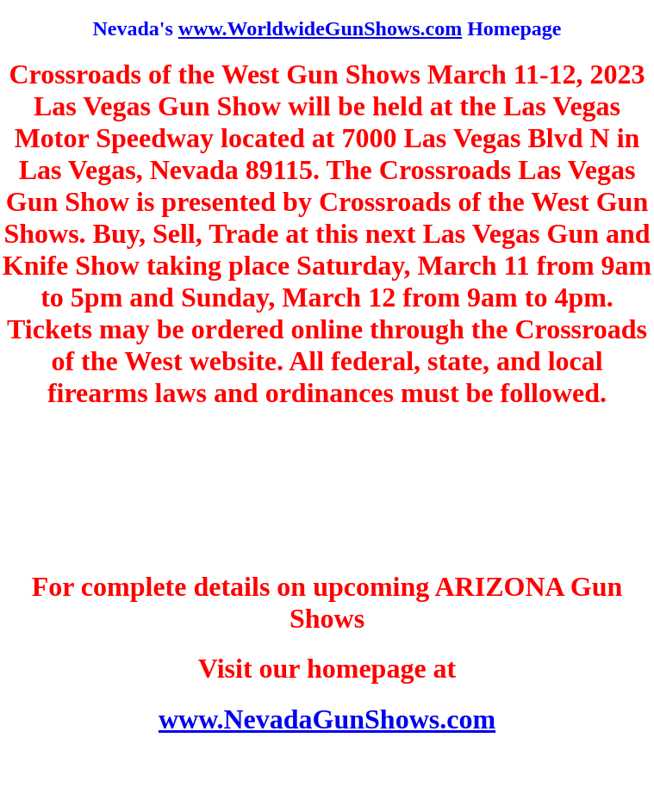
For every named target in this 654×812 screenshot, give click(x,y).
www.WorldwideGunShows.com (320, 28)
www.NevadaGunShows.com (327, 719)
